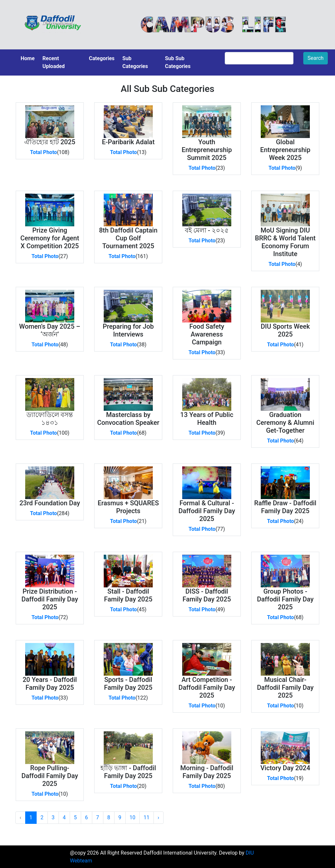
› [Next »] (159, 817)
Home (28, 58)
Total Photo (44, 152)
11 (147, 817)
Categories (102, 58)
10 (132, 817)
